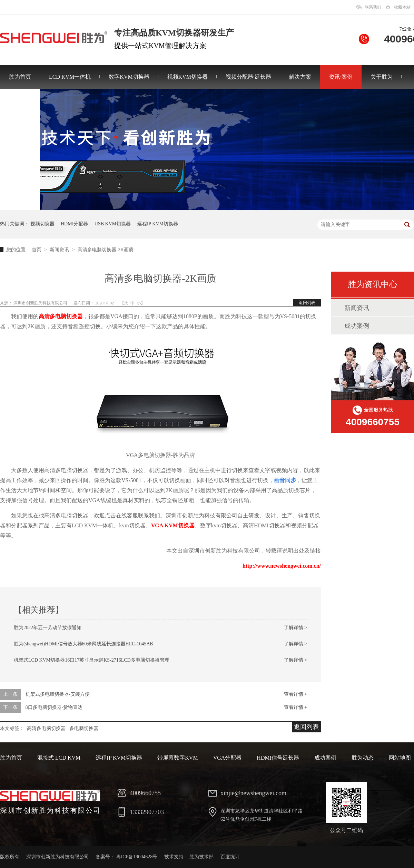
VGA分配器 (228, 758)
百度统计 (230, 857)
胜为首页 (20, 77)
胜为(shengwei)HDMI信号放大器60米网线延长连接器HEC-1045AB (83, 644)
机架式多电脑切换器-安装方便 (58, 694)
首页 (37, 250)
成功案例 (357, 326)
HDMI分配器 (74, 224)
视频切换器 (42, 224)
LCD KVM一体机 (70, 77)
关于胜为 (382, 77)
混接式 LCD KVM (59, 758)
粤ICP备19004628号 (137, 857)
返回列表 (307, 303)
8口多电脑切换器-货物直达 (54, 707)
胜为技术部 (201, 857)
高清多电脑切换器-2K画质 (106, 250)
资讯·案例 (341, 77)
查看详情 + (295, 694)
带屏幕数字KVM (178, 758)
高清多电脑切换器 (61, 316)
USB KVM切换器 (113, 224)
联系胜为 (20, 101)
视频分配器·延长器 (248, 77)
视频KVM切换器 (188, 77)
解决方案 (300, 77)
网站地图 (400, 758)
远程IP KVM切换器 (158, 224)
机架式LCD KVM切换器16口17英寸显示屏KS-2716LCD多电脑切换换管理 (92, 660)
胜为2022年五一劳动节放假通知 (48, 628)
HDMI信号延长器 (278, 758)
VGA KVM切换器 (173, 525)
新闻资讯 (60, 250)
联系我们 (373, 7)
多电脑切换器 (84, 728)
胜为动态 (363, 758)
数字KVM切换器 (129, 77)
